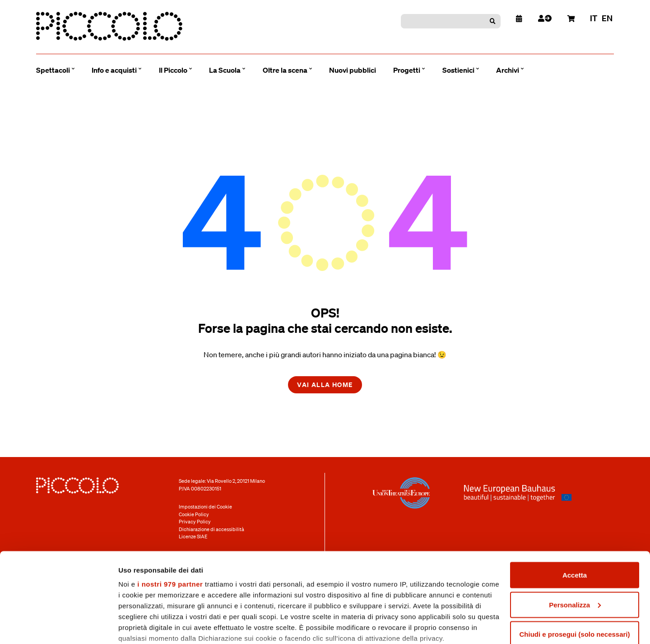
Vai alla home (325, 385)
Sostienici (458, 70)
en (607, 18)
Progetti (407, 70)
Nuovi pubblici (353, 70)
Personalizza (575, 547)
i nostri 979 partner (170, 526)
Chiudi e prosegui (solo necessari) (574, 576)
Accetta (575, 517)
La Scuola (225, 70)
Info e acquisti (114, 70)
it (594, 18)
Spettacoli (53, 70)
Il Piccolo (173, 70)
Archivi (508, 70)
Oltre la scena (285, 70)
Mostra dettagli (143, 626)
